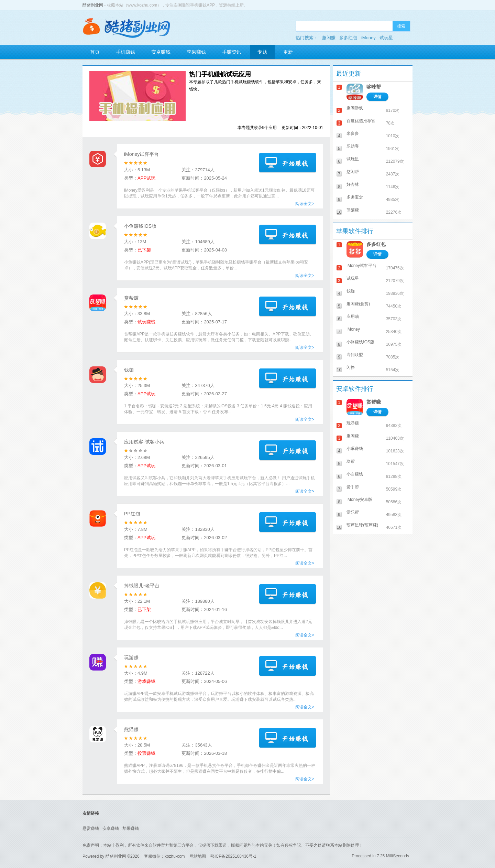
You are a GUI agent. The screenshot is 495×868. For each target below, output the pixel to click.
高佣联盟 (355, 355)
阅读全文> (305, 204)
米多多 (353, 133)
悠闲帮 (353, 172)
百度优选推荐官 (361, 121)
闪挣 (351, 367)
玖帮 (351, 461)
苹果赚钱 (196, 52)
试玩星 (386, 38)
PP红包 (132, 514)
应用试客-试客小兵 (144, 442)
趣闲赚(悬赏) (358, 304)
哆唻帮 (374, 87)
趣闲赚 (329, 38)
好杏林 (353, 184)
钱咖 (129, 370)
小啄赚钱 (355, 449)
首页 (95, 52)
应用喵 (353, 317)
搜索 (401, 26)
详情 (377, 97)
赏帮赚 (131, 298)
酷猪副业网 (93, 5)
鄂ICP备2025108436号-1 (233, 856)
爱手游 (353, 487)
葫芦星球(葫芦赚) (362, 525)
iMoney (368, 38)
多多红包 (348, 38)
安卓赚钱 (161, 52)
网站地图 (198, 856)
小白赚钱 (355, 474)
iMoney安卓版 (359, 500)
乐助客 (353, 146)
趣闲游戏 (355, 108)
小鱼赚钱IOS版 (140, 226)
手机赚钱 (125, 52)
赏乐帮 (353, 512)
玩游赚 (131, 657)
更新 (288, 52)
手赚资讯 (232, 52)
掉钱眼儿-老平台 (142, 586)
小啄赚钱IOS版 (360, 342)
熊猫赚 (131, 729)
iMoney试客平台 (141, 154)
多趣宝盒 (355, 197)
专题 (262, 52)
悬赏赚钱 (91, 828)
